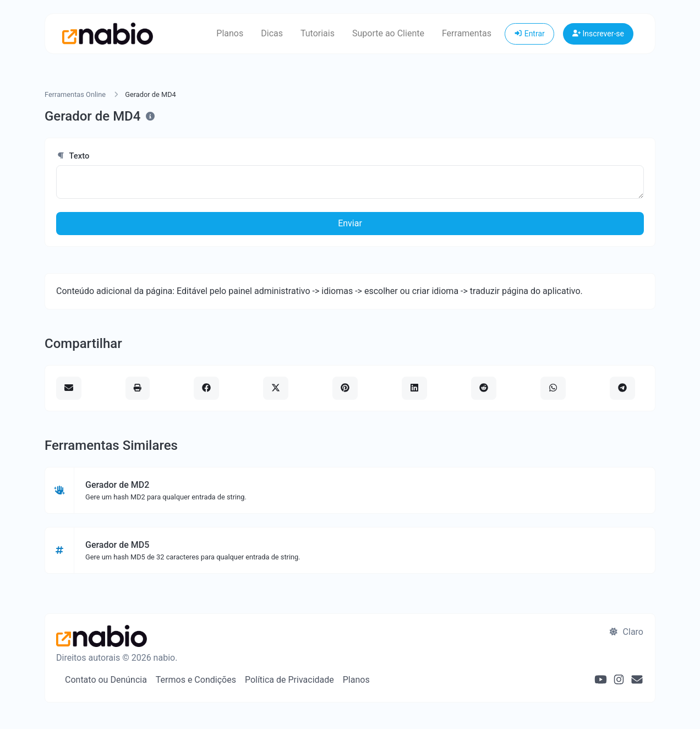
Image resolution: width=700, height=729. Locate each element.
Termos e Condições (196, 680)
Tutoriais (318, 33)
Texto (73, 156)
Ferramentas (467, 33)
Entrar (529, 34)
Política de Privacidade (289, 680)
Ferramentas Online (75, 94)
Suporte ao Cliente (388, 33)
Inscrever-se (598, 34)
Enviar (350, 223)
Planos (230, 33)
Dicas (272, 33)
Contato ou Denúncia (106, 680)
